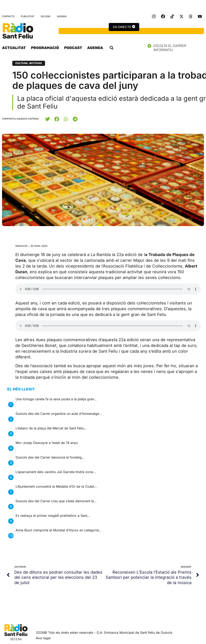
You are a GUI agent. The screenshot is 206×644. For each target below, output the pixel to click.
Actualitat (14, 48)
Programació (45, 48)
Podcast (73, 48)
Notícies (36, 63)
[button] (112, 48)
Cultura (22, 63)
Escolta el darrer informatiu (176, 48)
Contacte (8, 16)
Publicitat (28, 16)
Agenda (62, 16)
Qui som (46, 16)
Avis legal (43, 638)
